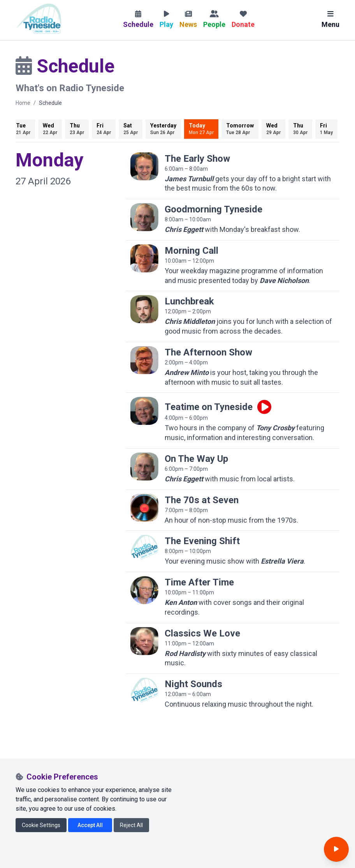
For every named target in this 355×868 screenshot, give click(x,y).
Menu (330, 19)
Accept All (90, 825)
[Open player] (336, 849)
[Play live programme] (264, 407)
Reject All (131, 825)
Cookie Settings (41, 825)
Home (23, 103)
